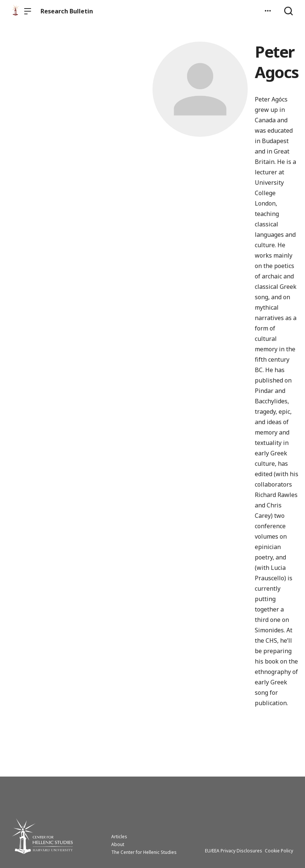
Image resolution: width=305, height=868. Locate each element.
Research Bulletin (67, 11)
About (118, 844)
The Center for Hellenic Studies (144, 852)
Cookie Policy (279, 851)
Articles (119, 837)
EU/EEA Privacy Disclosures (234, 851)
